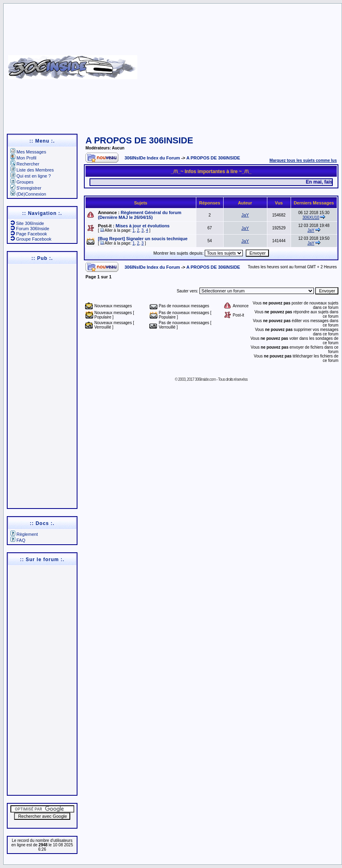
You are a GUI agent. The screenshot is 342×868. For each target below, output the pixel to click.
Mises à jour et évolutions (142, 226)
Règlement (24, 534)
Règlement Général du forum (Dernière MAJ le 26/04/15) (140, 215)
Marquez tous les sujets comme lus (303, 160)
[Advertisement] (238, 64)
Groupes (22, 182)
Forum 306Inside (30, 229)
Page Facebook (29, 234)
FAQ (18, 540)
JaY (245, 215)
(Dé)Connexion (28, 194)
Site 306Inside (27, 223)
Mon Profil (23, 158)
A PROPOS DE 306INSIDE (139, 140)
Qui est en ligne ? (31, 176)
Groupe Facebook (31, 239)
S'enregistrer (26, 188)
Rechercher (25, 164)
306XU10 (311, 218)
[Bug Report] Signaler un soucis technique (143, 239)
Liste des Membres (32, 170)
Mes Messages (28, 152)
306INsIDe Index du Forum (152, 158)
